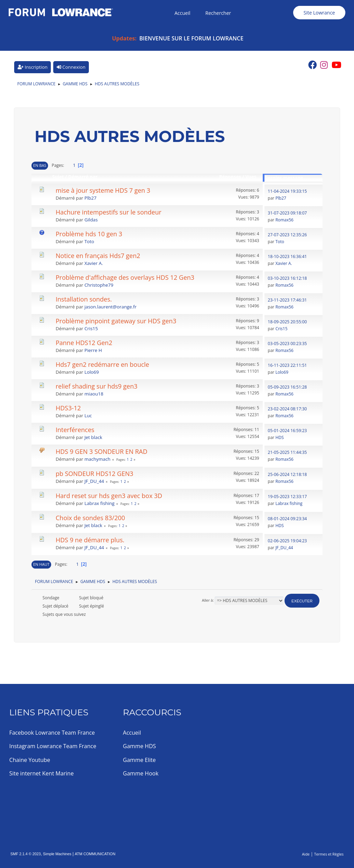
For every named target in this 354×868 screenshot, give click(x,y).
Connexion (71, 67)
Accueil (132, 733)
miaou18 (94, 394)
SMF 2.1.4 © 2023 (26, 854)
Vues (254, 177)
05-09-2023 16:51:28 (287, 387)
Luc (88, 416)
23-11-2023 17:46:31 (287, 300)
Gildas (91, 220)
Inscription (32, 67)
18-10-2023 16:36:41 (287, 256)
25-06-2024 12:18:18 (287, 474)
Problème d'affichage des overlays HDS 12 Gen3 (125, 277)
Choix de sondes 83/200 (90, 518)
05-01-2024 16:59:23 (287, 431)
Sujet (58, 177)
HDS (280, 437)
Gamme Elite (139, 760)
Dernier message (284, 178)
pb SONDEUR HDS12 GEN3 (95, 474)
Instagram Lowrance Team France (53, 746)
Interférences (75, 430)
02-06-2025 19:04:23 (287, 541)
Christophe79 (99, 285)
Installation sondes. (84, 299)
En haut (41, 564)
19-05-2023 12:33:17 (287, 497)
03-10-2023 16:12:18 (287, 278)
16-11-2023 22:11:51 (287, 365)
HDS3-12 (68, 408)
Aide (306, 854)
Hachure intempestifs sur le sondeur (109, 212)
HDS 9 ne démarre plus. (90, 540)
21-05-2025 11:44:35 (287, 452)
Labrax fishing (99, 503)
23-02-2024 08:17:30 (287, 409)
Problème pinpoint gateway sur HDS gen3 (116, 321)
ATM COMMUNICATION (95, 854)
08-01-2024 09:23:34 (287, 519)
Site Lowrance (319, 13)
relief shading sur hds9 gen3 (97, 386)
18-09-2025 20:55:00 (287, 322)
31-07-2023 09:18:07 (287, 213)
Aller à (207, 600)
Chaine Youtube (30, 760)
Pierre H (93, 350)
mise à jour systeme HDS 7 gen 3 (103, 190)
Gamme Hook (141, 773)
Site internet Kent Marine (42, 773)
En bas (40, 165)
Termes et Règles (329, 854)
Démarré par (83, 177)
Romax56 (285, 220)
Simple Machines (57, 854)
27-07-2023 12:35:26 (287, 235)
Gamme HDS (139, 746)
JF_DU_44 (94, 481)
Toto (89, 241)
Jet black (93, 437)
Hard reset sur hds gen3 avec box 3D (109, 496)
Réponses (230, 177)
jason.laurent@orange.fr (110, 307)
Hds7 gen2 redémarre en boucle (102, 364)
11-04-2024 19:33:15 (287, 191)
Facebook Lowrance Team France (52, 733)
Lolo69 (92, 372)
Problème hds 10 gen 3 (89, 234)
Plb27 (90, 198)
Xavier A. (94, 263)
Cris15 (91, 328)
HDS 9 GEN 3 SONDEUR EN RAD (101, 451)
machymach (97, 459)
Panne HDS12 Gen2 (84, 343)
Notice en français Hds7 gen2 (98, 256)
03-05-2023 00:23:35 (287, 344)
